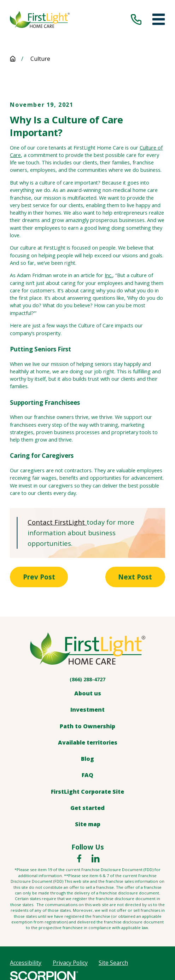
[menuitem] (26, 963)
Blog (87, 759)
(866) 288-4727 (87, 680)
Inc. (109, 275)
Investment (87, 710)
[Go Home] (13, 59)
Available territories (88, 743)
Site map (88, 825)
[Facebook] (79, 859)
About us (88, 694)
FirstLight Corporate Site (87, 792)
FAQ (87, 776)
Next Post (134, 577)
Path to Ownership (87, 727)
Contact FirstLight (57, 522)
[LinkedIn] (95, 859)
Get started (87, 808)
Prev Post (40, 577)
